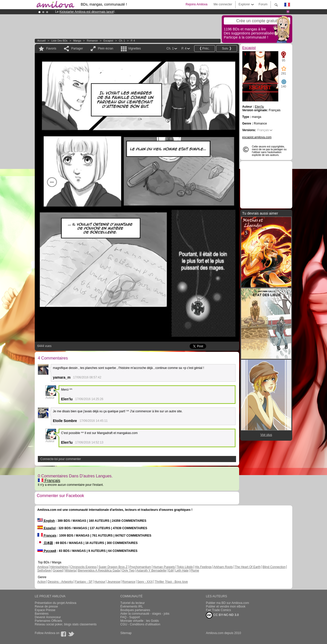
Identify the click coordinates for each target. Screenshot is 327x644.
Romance (92, 41)
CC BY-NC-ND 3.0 (222, 615)
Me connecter (223, 4)
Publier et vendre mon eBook (226, 606)
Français (49, 481)
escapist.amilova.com (257, 137)
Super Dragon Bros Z (113, 567)
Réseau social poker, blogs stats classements (66, 624)
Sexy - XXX (145, 582)
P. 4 (133, 41)
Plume (195, 571)
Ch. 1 (122, 41)
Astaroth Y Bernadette (151, 571)
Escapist (108, 41)
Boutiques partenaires (135, 610)
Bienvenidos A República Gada (99, 571)
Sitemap (126, 633)
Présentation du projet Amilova (56, 603)
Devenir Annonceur (48, 617)
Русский (47, 551)
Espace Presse (45, 610)
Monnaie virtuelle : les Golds (140, 621)
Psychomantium (140, 567)
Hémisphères (59, 567)
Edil (171, 571)
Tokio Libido (185, 567)
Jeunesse (114, 582)
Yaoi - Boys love (177, 582)
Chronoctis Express (83, 567)
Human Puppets (164, 567)
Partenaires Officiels (48, 621)
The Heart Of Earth (248, 567)
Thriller (160, 582)
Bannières (42, 614)
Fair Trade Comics (218, 610)
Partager (77, 48)
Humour (100, 582)
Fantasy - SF (84, 582)
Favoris (51, 48)
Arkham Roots (223, 567)
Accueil (41, 41)
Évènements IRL (132, 606)
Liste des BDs (59, 41)
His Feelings (203, 567)
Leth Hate (182, 571)
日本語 (45, 543)
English (46, 521)
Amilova (43, 567)
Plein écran (106, 48)
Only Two (128, 571)
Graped (58, 571)
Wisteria (70, 571)
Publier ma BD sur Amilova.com (227, 603)
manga (77, 41)
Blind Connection (274, 567)
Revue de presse (46, 606)
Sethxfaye (44, 571)
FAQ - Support (130, 617)
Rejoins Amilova (197, 4)
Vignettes (134, 48)
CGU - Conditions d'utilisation (140, 624)
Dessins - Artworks (60, 582)
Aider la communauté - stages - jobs (145, 614)
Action (42, 582)
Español (46, 528)
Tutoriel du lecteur (133, 603)
